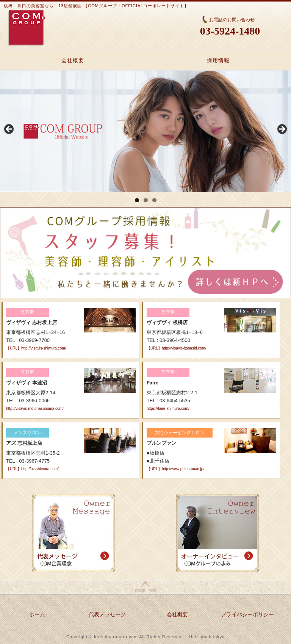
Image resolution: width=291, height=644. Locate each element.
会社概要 (73, 60)
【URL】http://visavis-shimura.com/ (36, 348)
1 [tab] (137, 200)
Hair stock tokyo (207, 637)
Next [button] (282, 129)
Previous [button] (9, 129)
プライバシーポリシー (247, 614)
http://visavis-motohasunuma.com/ (35, 409)
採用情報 (218, 60)
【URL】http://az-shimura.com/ (32, 469)
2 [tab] (146, 200)
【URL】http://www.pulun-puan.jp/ (175, 469)
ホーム (37, 614)
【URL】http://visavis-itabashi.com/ (176, 348)
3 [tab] (154, 200)
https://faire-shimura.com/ (168, 409)
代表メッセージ (107, 614)
